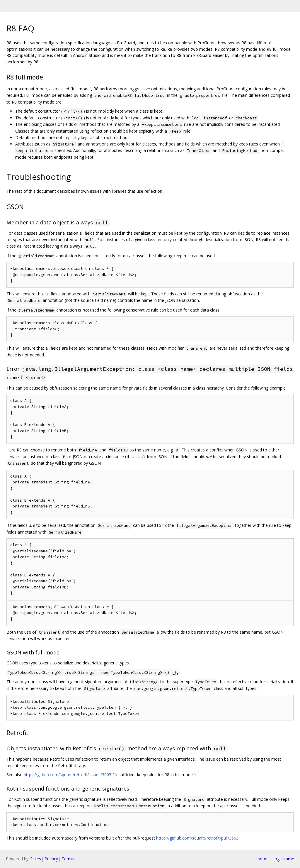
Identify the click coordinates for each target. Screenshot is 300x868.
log (277, 859)
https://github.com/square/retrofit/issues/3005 (68, 775)
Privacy (51, 859)
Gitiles (35, 859)
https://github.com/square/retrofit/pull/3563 (197, 838)
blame (288, 859)
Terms (68, 859)
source (264, 859)
